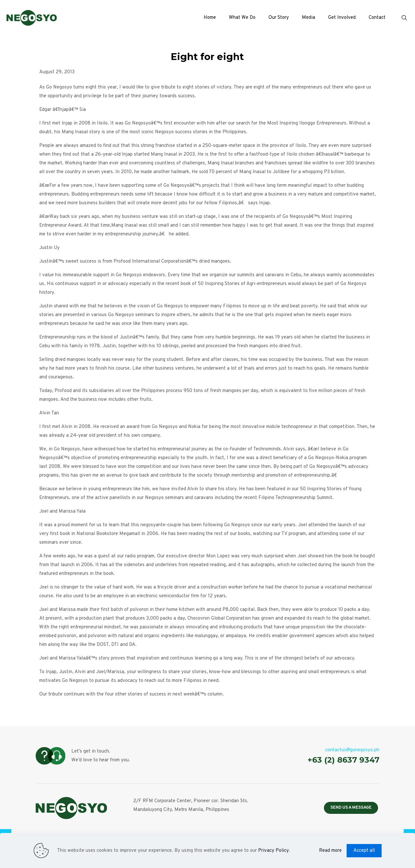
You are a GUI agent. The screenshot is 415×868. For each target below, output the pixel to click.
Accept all (364, 851)
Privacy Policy (273, 851)
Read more (330, 851)
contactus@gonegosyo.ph (352, 750)
